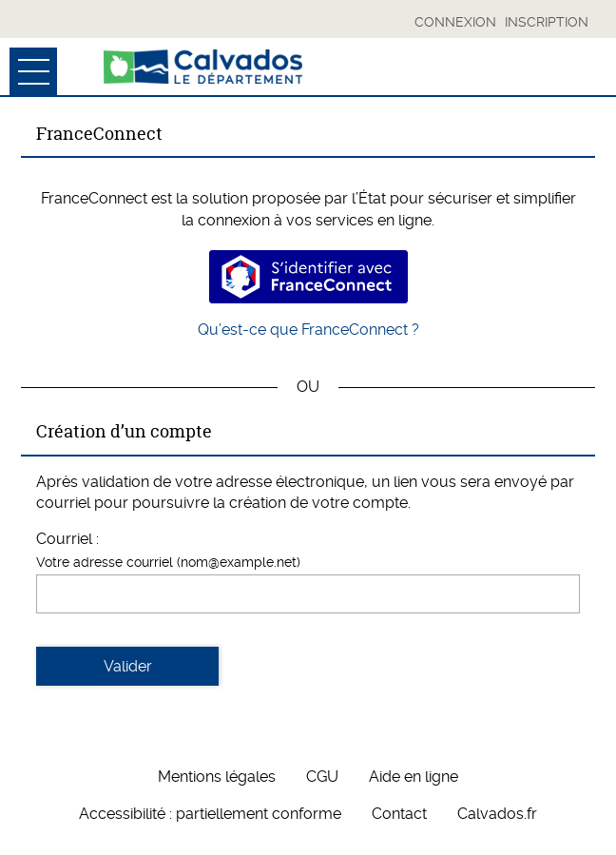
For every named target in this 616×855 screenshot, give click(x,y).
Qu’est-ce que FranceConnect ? (308, 330)
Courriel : (67, 539)
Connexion (455, 22)
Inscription (547, 22)
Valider (128, 666)
